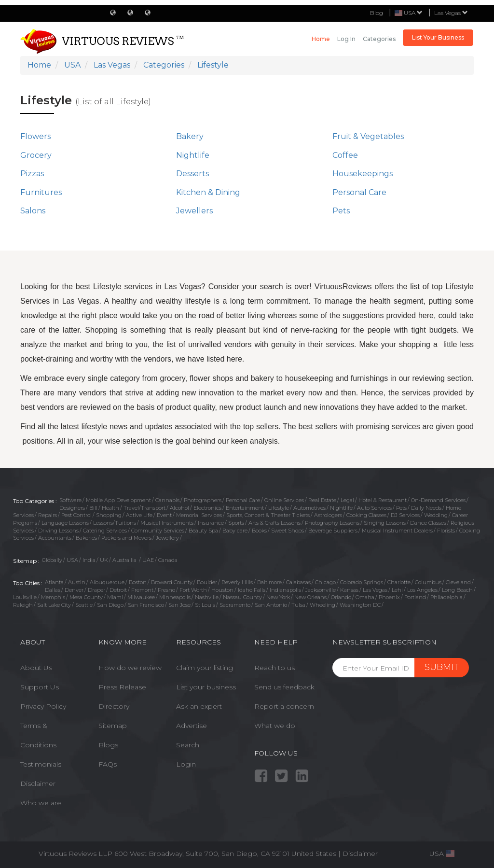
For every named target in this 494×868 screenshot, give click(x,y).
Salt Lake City (54, 605)
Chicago (325, 582)
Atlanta (54, 582)
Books (259, 531)
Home (321, 39)
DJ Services (405, 515)
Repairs (48, 515)
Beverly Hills (237, 582)
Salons (33, 211)
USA (72, 560)
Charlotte (399, 582)
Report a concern (284, 706)
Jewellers (194, 211)
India (89, 560)
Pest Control (76, 515)
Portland (415, 597)
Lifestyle (279, 508)
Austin (77, 582)
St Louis (205, 605)
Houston (222, 590)
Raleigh (23, 605)
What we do (275, 726)
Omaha (365, 597)
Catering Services (105, 531)
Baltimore (269, 582)
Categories (379, 39)
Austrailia (125, 560)
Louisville (25, 597)
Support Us (40, 687)
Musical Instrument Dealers (397, 531)
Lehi (397, 590)
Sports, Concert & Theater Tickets (268, 515)
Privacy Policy (43, 706)
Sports (236, 523)
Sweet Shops (288, 531)
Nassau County (242, 597)
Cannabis (167, 500)
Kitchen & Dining (208, 192)
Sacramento (235, 605)
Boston (138, 582)
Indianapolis (285, 590)
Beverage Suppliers (333, 531)
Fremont (142, 590)
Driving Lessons (58, 531)
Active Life (139, 515)
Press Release (122, 687)
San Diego (110, 605)
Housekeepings (363, 174)
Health (110, 508)
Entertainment (245, 508)
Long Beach (457, 590)
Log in (346, 39)
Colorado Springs (362, 582)
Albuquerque (107, 582)
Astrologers (328, 515)
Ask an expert (199, 706)
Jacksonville (321, 590)
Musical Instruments (167, 523)
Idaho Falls (252, 590)
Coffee (345, 155)
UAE (148, 560)
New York (278, 597)
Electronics (207, 508)
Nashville (207, 597)
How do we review (130, 668)
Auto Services (374, 508)
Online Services (284, 500)
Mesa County (86, 597)
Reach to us (274, 668)
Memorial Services (199, 515)
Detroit (118, 590)
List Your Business (438, 37)
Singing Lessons (385, 523)
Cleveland (458, 582)
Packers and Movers (126, 538)
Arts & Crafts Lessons (274, 523)
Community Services (158, 531)
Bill (93, 508)
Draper (96, 590)
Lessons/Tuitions (115, 523)
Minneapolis (175, 597)
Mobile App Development (118, 500)
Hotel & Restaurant (383, 500)
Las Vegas (451, 13)
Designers (72, 508)
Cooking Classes (366, 515)
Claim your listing (205, 668)
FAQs (108, 764)
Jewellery (167, 538)
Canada (168, 560)
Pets (341, 211)
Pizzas (32, 174)
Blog (377, 13)
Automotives (309, 508)
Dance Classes (428, 523)
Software (70, 500)
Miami (115, 597)
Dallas (53, 590)
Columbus (428, 582)
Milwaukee (141, 597)
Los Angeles (422, 590)
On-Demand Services (438, 500)
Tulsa (298, 605)
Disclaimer (38, 784)
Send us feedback (284, 687)
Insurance (211, 523)
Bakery (190, 136)
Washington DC (360, 605)
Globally (52, 560)
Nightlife (193, 155)
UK (104, 560)
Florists (446, 531)
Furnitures (41, 192)
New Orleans (310, 597)
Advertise (192, 726)
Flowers (35, 136)
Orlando (341, 597)
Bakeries (86, 538)
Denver (74, 590)
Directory (114, 706)
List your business (206, 687)
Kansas (349, 590)
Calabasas (298, 582)
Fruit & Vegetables (368, 136)
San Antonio (271, 605)
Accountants (55, 538)
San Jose (179, 605)
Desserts (192, 174)
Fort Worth (193, 590)
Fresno (166, 590)
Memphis (53, 597)
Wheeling (322, 605)
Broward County (172, 582)
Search (188, 745)
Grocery (36, 155)
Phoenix (389, 597)
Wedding (436, 515)
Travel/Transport (144, 508)
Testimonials (41, 764)
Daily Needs (426, 508)
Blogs (108, 745)
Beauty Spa (203, 531)
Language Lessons (65, 523)
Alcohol (179, 508)
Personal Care (359, 192)
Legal (347, 500)
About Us (36, 668)
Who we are (41, 803)
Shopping (109, 515)
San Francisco (146, 605)
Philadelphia (446, 597)
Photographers (203, 500)
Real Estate (322, 500)
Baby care (235, 531)
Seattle (84, 605)
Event (164, 515)
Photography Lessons (332, 523)
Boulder (207, 582)
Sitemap (113, 726)
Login (186, 764)
